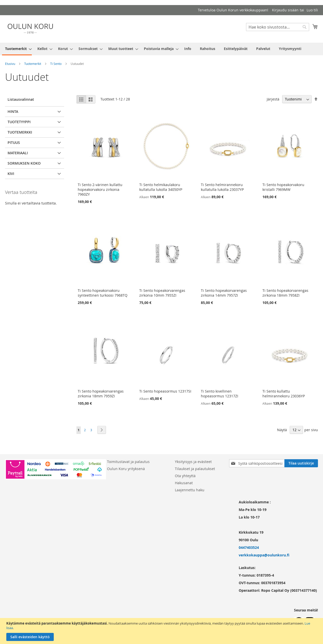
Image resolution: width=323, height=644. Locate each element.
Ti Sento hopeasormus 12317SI (165, 391)
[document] (162, 631)
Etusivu (10, 64)
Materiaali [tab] (18, 153)
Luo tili (312, 10)
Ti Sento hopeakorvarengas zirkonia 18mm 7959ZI (101, 394)
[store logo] (30, 29)
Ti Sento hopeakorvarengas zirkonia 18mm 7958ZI (285, 293)
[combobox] (278, 27)
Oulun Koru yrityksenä (126, 469)
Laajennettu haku (190, 490)
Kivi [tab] (11, 174)
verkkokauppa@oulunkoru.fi (264, 555)
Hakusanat (184, 483)
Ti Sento (56, 64)
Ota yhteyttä (185, 476)
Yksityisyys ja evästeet (193, 462)
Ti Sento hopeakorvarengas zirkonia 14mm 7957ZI (224, 293)
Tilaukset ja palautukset (195, 469)
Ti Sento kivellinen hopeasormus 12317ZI (220, 394)
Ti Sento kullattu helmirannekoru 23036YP (284, 394)
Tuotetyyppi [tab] (19, 122)
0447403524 (249, 547)
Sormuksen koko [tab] (24, 163)
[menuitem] (17, 49)
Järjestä (273, 99)
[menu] (161, 49)
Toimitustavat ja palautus (128, 462)
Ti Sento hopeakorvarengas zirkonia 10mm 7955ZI (162, 293)
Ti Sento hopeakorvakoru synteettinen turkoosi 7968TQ (103, 293)
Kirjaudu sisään (285, 10)
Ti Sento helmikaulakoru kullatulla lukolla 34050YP (161, 187)
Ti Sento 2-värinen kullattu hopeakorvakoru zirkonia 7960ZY (100, 189)
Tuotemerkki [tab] (20, 132)
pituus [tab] (14, 143)
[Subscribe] (301, 463)
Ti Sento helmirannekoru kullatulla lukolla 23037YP (222, 187)
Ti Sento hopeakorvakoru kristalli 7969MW (283, 187)
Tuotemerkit (33, 64)
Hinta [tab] (13, 111)
